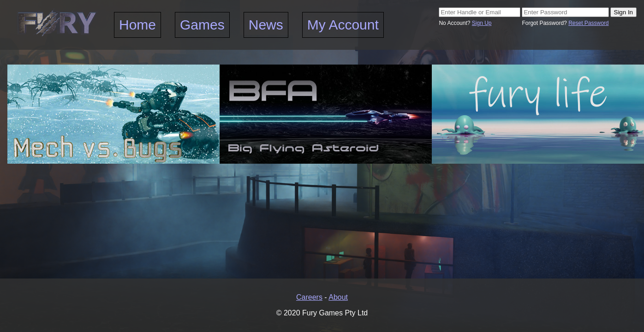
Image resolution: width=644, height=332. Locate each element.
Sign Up (482, 23)
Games (202, 25)
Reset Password (588, 23)
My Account (343, 25)
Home (137, 25)
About (338, 297)
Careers (309, 297)
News (266, 25)
